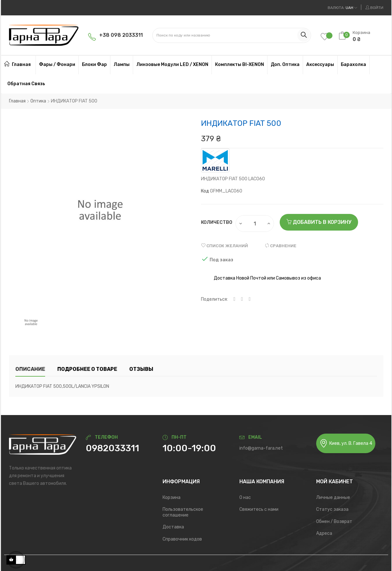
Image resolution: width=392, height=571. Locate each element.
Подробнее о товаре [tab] (87, 369)
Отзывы (141, 369)
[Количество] (255, 224)
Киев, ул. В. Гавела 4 (346, 443)
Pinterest (250, 299)
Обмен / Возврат (334, 522)
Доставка (173, 527)
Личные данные (333, 498)
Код (205, 191)
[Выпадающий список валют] (342, 8)
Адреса (324, 533)
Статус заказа (332, 509)
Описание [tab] (30, 369)
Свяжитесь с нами (259, 509)
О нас (245, 498)
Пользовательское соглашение (183, 512)
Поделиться (235, 299)
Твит (242, 299)
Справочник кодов (182, 539)
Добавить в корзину (319, 222)
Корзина (172, 498)
